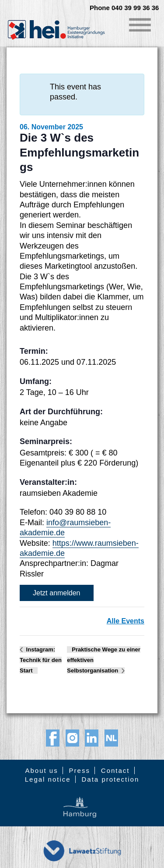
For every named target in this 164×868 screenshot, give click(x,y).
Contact (115, 770)
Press (80, 770)
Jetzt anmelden (57, 593)
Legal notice (48, 779)
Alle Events (126, 621)
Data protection (111, 779)
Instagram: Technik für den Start (41, 660)
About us (41, 770)
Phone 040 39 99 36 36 (124, 8)
